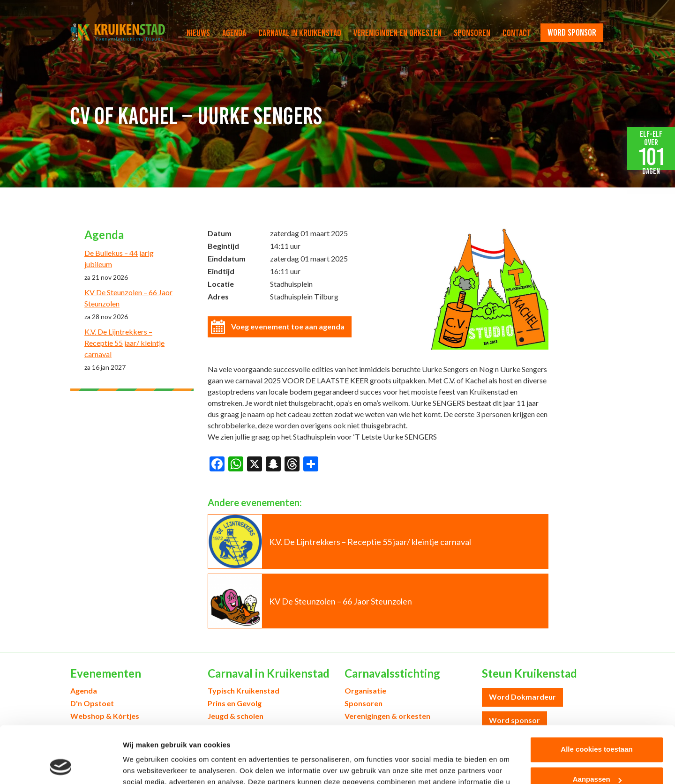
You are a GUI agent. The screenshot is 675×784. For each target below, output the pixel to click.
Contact (517, 33)
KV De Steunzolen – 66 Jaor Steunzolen (128, 298)
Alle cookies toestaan (596, 696)
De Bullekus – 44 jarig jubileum (119, 258)
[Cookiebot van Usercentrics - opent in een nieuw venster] (61, 766)
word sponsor (572, 32)
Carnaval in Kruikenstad (300, 33)
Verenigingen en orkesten (397, 33)
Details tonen (145, 765)
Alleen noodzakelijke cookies (597, 756)
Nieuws (198, 33)
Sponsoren (472, 33)
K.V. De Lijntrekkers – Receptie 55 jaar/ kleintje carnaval (124, 343)
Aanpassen (597, 726)
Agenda (234, 33)
